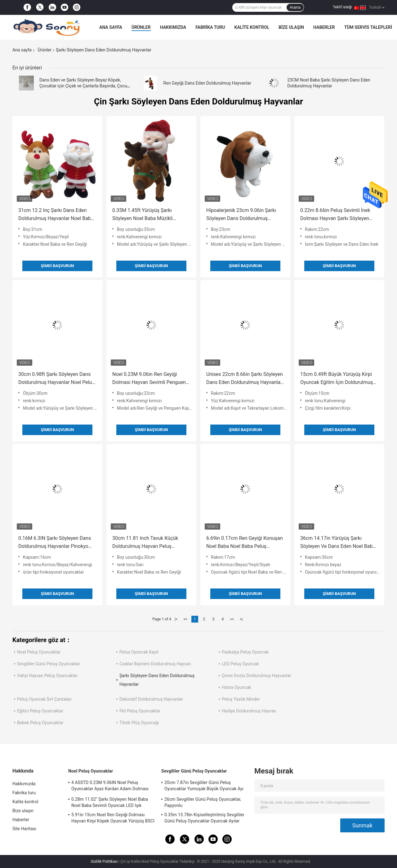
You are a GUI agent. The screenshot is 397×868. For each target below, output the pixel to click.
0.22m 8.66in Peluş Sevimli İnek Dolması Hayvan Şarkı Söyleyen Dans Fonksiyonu (335, 215)
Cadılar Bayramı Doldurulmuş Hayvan (155, 664)
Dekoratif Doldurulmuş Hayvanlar (151, 699)
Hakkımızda (173, 27)
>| (241, 619)
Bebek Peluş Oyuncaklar (40, 723)
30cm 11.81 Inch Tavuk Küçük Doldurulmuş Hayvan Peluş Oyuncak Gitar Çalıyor (145, 543)
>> (232, 619)
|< (176, 619)
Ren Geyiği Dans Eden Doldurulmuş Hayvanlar (207, 83)
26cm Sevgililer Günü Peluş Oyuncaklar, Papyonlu (203, 802)
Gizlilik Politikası (104, 861)
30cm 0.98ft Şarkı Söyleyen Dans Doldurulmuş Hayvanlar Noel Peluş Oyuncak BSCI (56, 379)
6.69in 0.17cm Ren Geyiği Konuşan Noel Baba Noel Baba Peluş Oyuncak (245, 543)
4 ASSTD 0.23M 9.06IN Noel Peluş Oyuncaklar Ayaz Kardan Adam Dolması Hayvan (110, 786)
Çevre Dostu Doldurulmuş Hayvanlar (256, 676)
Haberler (324, 27)
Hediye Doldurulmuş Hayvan (249, 711)
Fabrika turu (210, 27)
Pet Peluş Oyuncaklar (140, 711)
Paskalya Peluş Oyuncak (245, 652)
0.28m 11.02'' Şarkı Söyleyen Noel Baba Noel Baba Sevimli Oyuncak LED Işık (110, 802)
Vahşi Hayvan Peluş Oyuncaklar (47, 676)
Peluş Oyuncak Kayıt (139, 652)
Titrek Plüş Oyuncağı (139, 723)
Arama (295, 7)
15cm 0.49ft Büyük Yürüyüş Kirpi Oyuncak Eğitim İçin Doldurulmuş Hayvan (337, 379)
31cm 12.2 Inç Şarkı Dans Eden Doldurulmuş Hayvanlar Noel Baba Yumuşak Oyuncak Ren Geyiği (56, 215)
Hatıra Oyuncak (236, 687)
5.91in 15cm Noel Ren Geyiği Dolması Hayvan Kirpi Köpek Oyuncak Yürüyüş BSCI (113, 818)
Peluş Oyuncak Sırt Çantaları (44, 699)
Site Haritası (24, 829)
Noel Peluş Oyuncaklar (39, 652)
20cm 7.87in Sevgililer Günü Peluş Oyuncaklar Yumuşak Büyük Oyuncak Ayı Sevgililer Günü (204, 786)
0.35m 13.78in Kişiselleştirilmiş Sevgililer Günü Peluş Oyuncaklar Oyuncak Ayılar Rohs (204, 819)
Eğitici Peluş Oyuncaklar (40, 711)
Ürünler (141, 27)
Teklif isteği (342, 7)
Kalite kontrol (252, 27)
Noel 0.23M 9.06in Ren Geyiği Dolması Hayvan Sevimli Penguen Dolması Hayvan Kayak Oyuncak (149, 379)
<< (185, 619)
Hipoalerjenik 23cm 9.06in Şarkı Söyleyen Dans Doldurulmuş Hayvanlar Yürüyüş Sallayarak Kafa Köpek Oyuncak (244, 215)
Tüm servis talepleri (368, 27)
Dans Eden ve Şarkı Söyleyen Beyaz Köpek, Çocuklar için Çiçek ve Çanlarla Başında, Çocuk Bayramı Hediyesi (84, 86)
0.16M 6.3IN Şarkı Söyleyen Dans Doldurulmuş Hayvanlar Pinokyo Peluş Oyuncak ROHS (55, 543)
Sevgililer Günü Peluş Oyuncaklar (49, 664)
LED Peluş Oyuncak (240, 664)
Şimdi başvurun (58, 266)
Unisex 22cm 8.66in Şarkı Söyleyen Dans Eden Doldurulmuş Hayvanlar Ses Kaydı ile (245, 379)
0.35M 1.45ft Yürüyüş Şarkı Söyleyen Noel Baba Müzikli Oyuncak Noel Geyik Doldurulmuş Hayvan (149, 215)
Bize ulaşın (291, 27)
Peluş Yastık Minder (241, 699)
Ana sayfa (111, 27)
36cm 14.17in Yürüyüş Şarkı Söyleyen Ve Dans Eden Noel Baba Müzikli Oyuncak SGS (338, 543)
